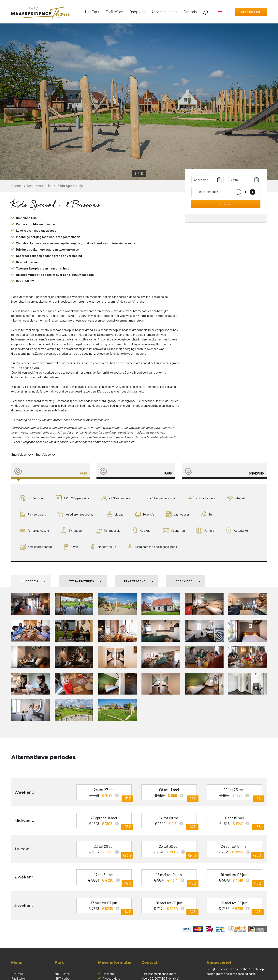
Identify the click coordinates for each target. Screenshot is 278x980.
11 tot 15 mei (236, 822)
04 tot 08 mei (171, 822)
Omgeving (137, 12)
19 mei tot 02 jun (236, 879)
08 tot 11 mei (171, 794)
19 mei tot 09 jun (236, 907)
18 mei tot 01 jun (171, 879)
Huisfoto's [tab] (34, 581)
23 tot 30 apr (171, 850)
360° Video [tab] (188, 581)
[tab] (51, 471)
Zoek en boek (251, 12)
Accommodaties (164, 12)
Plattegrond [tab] (139, 581)
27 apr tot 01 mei (106, 822)
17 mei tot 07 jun (106, 907)
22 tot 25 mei (236, 794)
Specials (190, 12)
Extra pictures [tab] (85, 581)
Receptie (109, 974)
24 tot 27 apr (106, 794)
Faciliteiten (114, 12)
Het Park (92, 12)
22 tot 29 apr (106, 850)
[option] (139, 102)
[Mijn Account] (206, 12)
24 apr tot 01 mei (236, 850)
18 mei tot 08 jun (171, 907)
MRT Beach (62, 974)
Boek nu (226, 204)
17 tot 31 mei (106, 879)
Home (16, 186)
